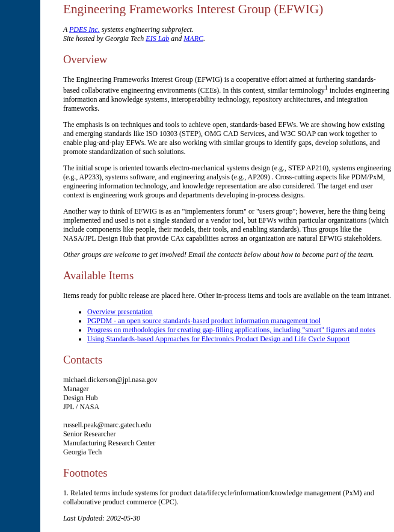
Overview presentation (120, 312)
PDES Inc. (85, 29)
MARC (193, 39)
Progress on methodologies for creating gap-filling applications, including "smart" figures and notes (231, 330)
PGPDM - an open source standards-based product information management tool (204, 321)
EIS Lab (157, 39)
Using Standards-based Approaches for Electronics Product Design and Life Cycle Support (219, 339)
